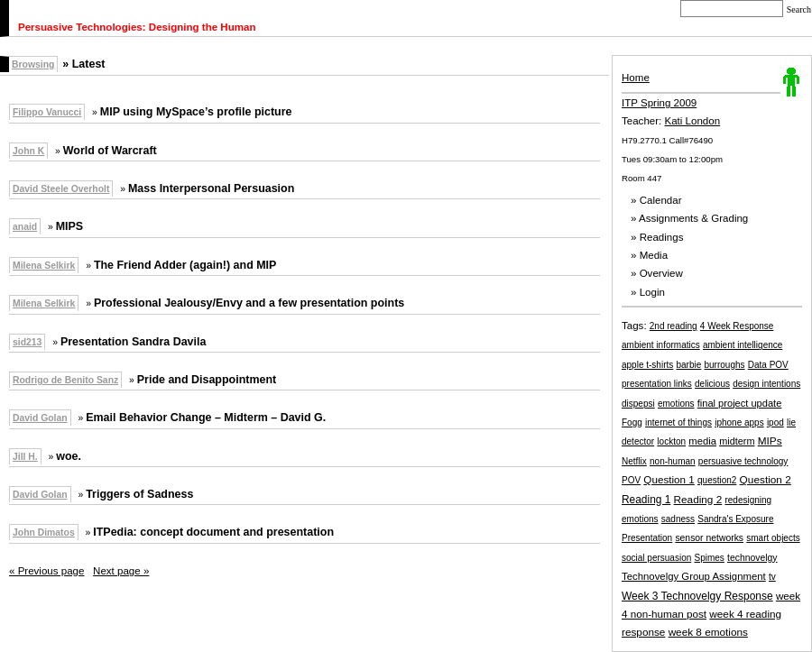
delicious (712, 384)
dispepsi (638, 404)
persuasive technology (743, 461)
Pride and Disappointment (207, 380)
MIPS (69, 226)
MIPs (770, 441)
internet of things (678, 422)
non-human (673, 461)
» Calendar (656, 200)
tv (772, 577)
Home (636, 78)
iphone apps (739, 422)
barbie (688, 365)
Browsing (33, 64)
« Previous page (46, 571)
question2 (717, 480)
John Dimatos (44, 533)
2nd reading (674, 326)
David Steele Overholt (61, 189)
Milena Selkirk (44, 266)
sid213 (27, 342)
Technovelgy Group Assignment (694, 576)
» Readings (657, 237)
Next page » (121, 571)
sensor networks (709, 538)
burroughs (725, 365)
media (702, 441)
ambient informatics (661, 345)
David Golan (40, 418)
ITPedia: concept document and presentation (213, 532)
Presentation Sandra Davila (133, 342)
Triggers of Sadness (139, 494)
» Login (648, 292)
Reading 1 (646, 500)
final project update (740, 403)
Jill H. (25, 457)
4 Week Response (737, 326)
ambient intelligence (743, 345)
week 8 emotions (708, 632)
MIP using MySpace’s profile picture (196, 112)
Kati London (693, 121)
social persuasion (656, 558)
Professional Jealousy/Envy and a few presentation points (249, 303)
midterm (737, 441)
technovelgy (752, 558)
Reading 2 (698, 499)
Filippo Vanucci (47, 112)
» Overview (657, 273)
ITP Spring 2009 (659, 103)
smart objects (773, 538)
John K (28, 151)
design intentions (766, 384)
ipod (775, 422)
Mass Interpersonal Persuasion (211, 188)
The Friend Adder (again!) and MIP (185, 265)
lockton (671, 441)
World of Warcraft (110, 151)
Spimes (709, 558)
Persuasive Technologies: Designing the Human (137, 27)
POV (631, 480)
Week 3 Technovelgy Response (697, 596)
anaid (25, 227)
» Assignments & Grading (689, 218)
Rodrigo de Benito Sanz (65, 380)
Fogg (632, 422)
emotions (676, 404)
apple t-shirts (647, 365)
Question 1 (669, 479)
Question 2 (766, 480)
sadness (678, 519)
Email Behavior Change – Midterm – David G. (206, 418)
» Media (649, 255)
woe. (69, 456)
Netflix (634, 461)
